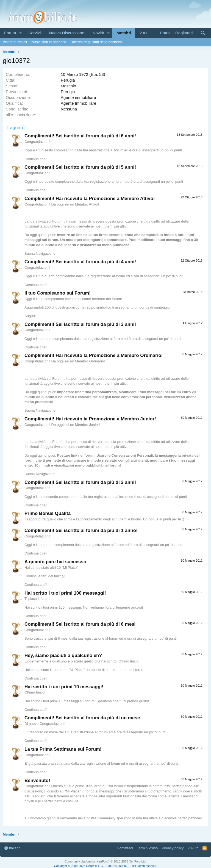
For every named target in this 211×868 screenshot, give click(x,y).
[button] (20, 33)
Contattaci (125, 848)
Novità (98, 33)
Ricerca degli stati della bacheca (96, 42)
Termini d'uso (147, 848)
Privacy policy (173, 848)
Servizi (34, 33)
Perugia (68, 80)
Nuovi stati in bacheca (49, 42)
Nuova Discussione (66, 33)
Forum (10, 33)
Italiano (13, 848)
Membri (124, 33)
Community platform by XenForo (105, 861)
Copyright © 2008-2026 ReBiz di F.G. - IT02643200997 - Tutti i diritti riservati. (106, 866)
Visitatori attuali (15, 42)
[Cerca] (203, 33)
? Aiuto (146, 33)
